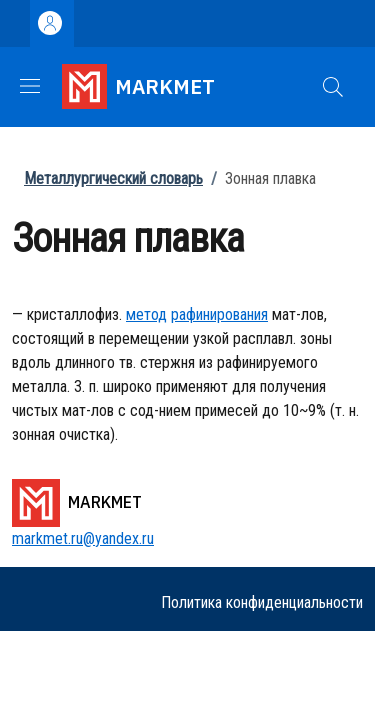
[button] (333, 87)
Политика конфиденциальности (262, 602)
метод (146, 314)
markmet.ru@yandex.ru (83, 538)
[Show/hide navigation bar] (30, 86)
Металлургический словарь (113, 178)
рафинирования (219, 314)
